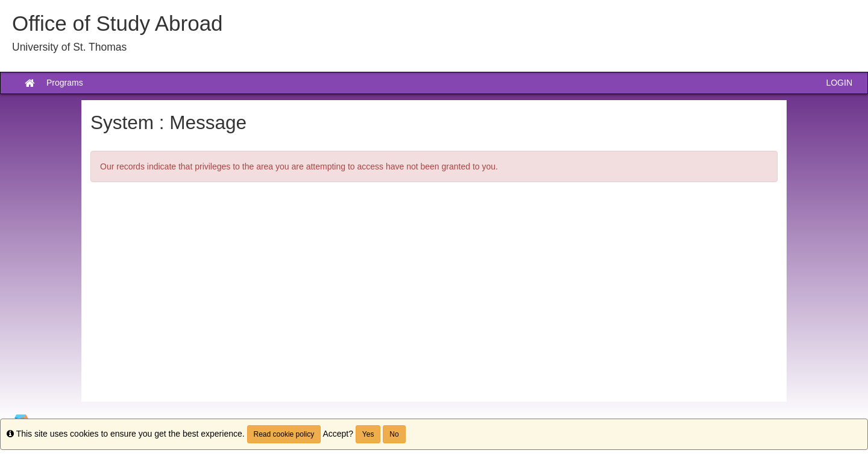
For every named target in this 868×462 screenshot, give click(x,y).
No (394, 434)
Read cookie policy (284, 434)
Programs (65, 83)
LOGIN (839, 83)
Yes (368, 434)
